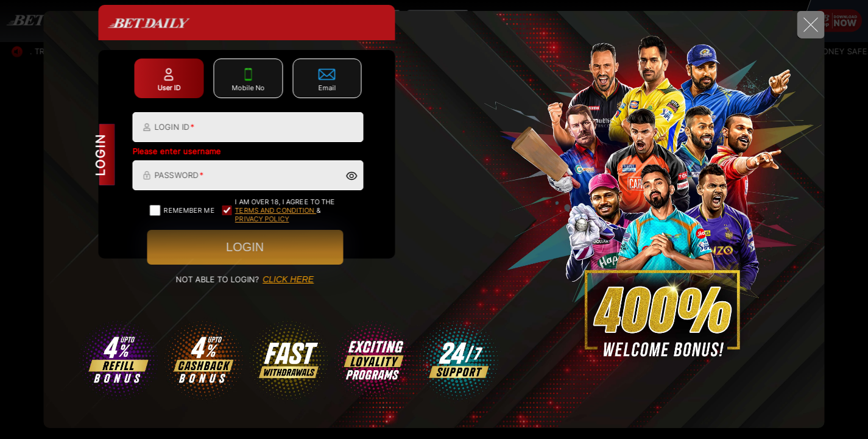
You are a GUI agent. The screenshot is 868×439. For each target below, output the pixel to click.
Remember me (182, 210)
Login (245, 247)
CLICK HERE (288, 279)
